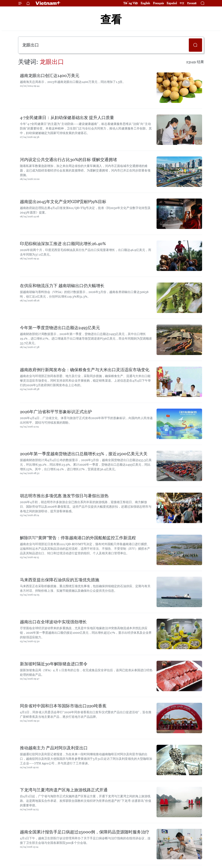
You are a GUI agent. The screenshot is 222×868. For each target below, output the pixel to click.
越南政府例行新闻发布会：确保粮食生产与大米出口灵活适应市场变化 (85, 370)
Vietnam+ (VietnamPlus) (48, 3)
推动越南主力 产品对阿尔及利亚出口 (54, 748)
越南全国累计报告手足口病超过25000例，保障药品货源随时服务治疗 (85, 832)
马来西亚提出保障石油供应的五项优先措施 (60, 580)
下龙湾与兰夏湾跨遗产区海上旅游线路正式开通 (64, 790)
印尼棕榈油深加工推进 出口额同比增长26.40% (63, 244)
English (145, 3)
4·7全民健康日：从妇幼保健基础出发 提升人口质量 (67, 118)
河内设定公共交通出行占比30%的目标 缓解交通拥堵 (68, 160)
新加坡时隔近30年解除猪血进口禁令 (54, 664)
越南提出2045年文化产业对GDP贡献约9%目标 (63, 202)
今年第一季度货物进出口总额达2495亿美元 (60, 328)
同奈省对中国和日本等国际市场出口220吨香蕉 (63, 706)
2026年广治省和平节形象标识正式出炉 (56, 412)
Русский (192, 3)
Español (172, 3)
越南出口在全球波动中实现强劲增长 (53, 622)
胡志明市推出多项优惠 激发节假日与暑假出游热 (64, 496)
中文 (182, 3)
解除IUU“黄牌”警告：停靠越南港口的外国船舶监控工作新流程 (78, 538)
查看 (111, 19)
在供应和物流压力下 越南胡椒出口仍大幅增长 (62, 286)
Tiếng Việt (131, 3)
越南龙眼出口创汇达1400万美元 (50, 76)
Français (158, 3)
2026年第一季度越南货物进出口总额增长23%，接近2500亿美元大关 (84, 454)
